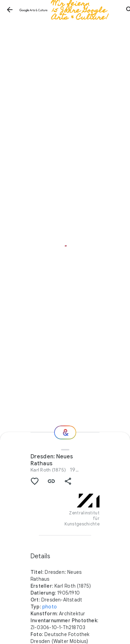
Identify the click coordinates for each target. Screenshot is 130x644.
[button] (10, 10)
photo (50, 607)
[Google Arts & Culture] (70, 10)
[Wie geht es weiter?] (65, 432)
